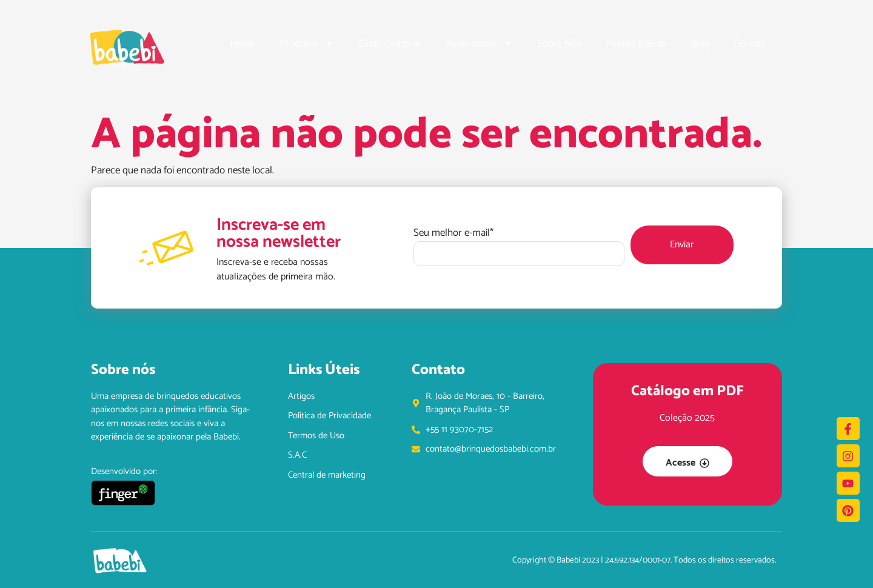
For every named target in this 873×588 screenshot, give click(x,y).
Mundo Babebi (636, 44)
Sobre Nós (559, 44)
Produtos (307, 43)
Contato (751, 44)
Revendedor (479, 43)
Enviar (682, 245)
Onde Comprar (390, 44)
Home (242, 44)
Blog (700, 44)
